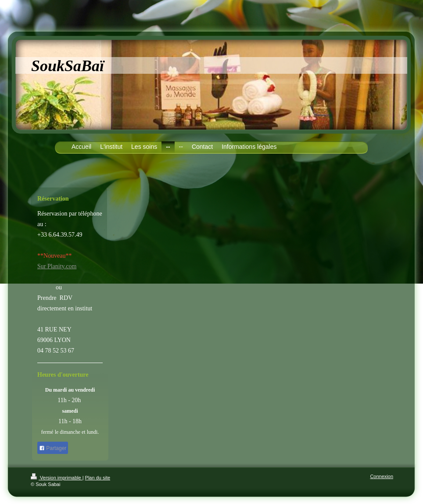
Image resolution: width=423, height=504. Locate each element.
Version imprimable (57, 478)
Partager (53, 448)
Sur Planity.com (57, 266)
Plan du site (98, 478)
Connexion (382, 476)
